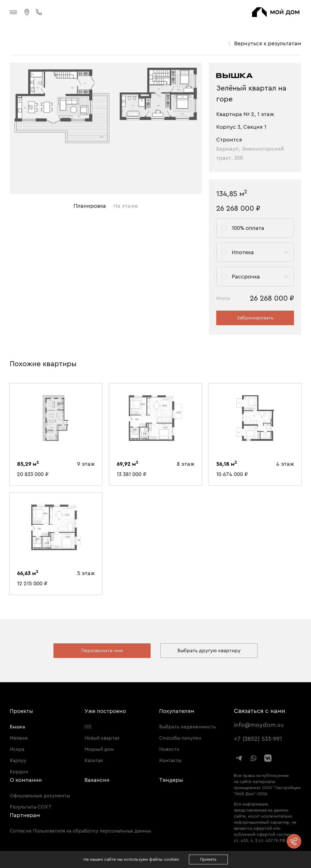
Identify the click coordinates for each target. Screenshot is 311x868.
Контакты (170, 761)
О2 (88, 727)
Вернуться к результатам (268, 43)
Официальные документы (40, 796)
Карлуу (18, 761)
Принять (208, 859)
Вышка (17, 727)
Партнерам (25, 815)
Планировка (90, 206)
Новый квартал (102, 738)
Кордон (19, 772)
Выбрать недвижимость (188, 727)
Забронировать (255, 318)
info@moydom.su (259, 725)
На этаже (126, 206)
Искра (17, 749)
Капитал (94, 761)
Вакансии (97, 780)
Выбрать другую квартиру (209, 651)
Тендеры (171, 780)
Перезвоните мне (102, 651)
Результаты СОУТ (31, 807)
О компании (26, 780)
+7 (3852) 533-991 (258, 739)
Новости (169, 749)
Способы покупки (180, 738)
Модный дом (99, 749)
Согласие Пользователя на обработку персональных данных (80, 831)
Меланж (19, 738)
